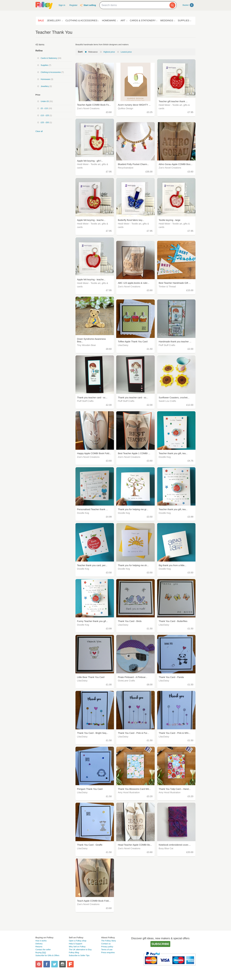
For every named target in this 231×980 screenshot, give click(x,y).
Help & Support (75, 944)
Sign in (62, 5)
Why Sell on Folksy (77, 947)
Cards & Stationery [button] (143, 21)
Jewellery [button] (54, 21)
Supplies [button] (184, 21)
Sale (41, 21)
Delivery (39, 944)
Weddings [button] (167, 21)
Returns (39, 947)
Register (73, 5)
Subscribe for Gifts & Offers (47, 955)
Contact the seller (43, 950)
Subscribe (160, 944)
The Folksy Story (109, 941)
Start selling (90, 5)
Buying (41, 952)
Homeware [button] (109, 21)
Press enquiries (108, 952)
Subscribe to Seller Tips (79, 955)
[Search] (172, 5)
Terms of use (107, 950)
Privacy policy (107, 947)
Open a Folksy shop (78, 941)
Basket (188, 5)
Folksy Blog (74, 952)
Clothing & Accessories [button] (81, 21)
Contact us (106, 944)
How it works (41, 941)
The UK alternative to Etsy (80, 950)
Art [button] (123, 21)
